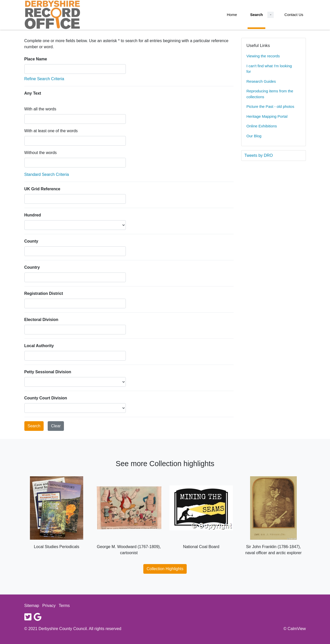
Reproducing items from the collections (270, 94)
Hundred (33, 215)
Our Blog (254, 136)
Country (32, 267)
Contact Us (294, 15)
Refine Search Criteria (44, 79)
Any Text (33, 93)
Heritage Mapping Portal (267, 116)
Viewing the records (263, 56)
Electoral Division (41, 320)
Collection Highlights (165, 569)
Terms (64, 606)
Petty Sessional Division (48, 372)
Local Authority (39, 346)
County (31, 241)
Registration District (44, 293)
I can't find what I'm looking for (269, 69)
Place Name (36, 59)
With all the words (40, 109)
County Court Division (46, 398)
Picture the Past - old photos (270, 106)
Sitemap (32, 606)
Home (232, 15)
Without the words (41, 153)
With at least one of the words (51, 131)
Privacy (49, 606)
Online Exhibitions (262, 126)
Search (256, 15)
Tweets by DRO (259, 155)
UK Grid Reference (42, 189)
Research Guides (261, 81)
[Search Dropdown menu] (271, 15)
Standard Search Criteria (47, 174)
